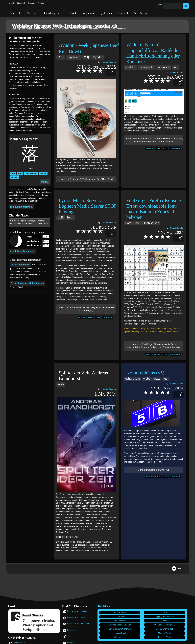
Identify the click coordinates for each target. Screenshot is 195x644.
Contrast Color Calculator (120, 625)
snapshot (88, 13)
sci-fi (61, 384)
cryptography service (165, 617)
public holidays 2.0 (120, 617)
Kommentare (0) (175, 149)
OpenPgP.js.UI (165, 633)
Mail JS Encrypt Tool (165, 629)
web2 (147, 379)
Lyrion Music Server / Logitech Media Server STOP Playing (88, 206)
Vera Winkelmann (20, 265)
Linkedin (71, 630)
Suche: (160, 5)
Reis (61, 57)
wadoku (130, 67)
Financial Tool (120, 633)
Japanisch (73, 57)
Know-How (149, 149)
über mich (32, 13)
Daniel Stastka (109, 62)
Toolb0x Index (120, 612)
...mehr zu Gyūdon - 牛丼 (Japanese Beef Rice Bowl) (86, 179)
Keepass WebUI (165, 637)
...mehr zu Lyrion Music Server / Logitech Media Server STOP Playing (86, 309)
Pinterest (71, 643)
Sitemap (32, 3)
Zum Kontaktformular (22, 207)
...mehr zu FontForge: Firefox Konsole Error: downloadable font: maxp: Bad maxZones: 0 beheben (154, 346)
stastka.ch (15, 13)
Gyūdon (98, 57)
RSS (165, 149)
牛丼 (87, 57)
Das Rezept (141, 13)
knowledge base (54, 13)
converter (165, 621)
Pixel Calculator (120, 621)
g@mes (107, 13)
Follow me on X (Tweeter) (78, 624)
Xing (69, 636)
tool (176, 67)
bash (70, 217)
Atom (158, 149)
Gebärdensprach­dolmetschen (27, 283)
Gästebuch (21, 3)
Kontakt (11, 3)
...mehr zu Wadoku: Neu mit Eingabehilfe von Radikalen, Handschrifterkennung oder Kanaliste (154, 140)
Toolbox (41, 3)
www (157, 379)
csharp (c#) (146, 67)
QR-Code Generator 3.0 (165, 625)
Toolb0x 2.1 (105, 606)
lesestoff (123, 13)
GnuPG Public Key (22, 643)
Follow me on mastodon (78, 611)
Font (128, 223)
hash (165, 612)
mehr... (45, 182)
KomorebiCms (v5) (145, 373)
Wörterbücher (120, 637)
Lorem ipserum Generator (120, 629)
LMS (61, 217)
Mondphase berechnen (22, 251)
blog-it (73, 13)
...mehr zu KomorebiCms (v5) (154, 470)
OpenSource (151, 223)
